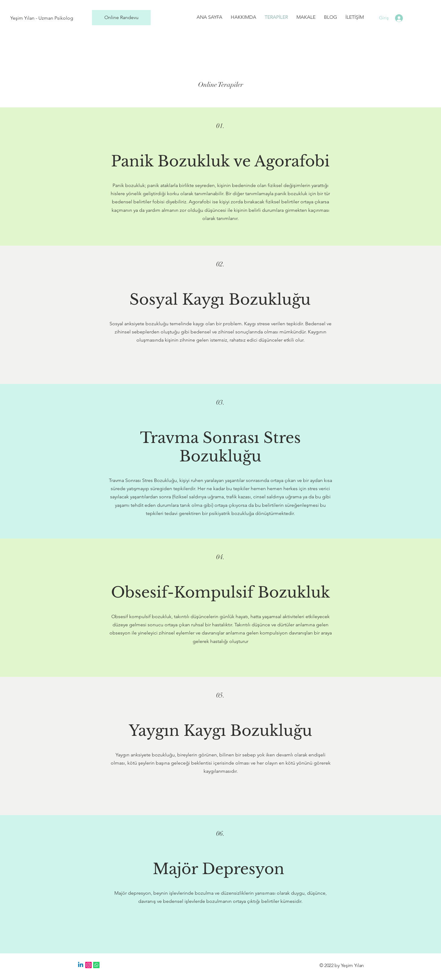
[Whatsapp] (96, 965)
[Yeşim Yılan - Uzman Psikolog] (42, 18)
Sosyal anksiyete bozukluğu (139, 324)
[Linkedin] (81, 965)
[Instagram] (88, 965)
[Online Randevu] (121, 18)
